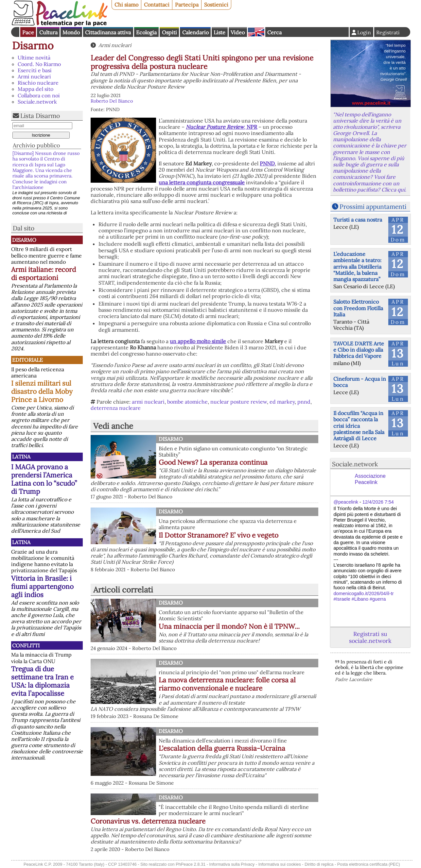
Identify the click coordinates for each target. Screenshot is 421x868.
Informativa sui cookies (280, 864)
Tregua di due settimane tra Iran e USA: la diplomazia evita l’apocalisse (42, 681)
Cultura (48, 32)
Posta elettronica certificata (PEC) (369, 864)
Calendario (195, 32)
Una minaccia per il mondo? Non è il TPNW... (229, 626)
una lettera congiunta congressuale (202, 182)
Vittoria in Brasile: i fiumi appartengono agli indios (42, 586)
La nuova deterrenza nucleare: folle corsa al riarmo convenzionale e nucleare (227, 684)
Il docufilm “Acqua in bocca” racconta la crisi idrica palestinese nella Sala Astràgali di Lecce (359, 426)
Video (238, 32)
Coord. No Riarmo (39, 64)
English (256, 32)
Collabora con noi (39, 95)
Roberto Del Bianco (112, 101)
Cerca (274, 32)
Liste (219, 32)
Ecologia (146, 32)
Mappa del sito (35, 89)
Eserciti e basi (35, 70)
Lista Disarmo (40, 116)
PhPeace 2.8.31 (191, 864)
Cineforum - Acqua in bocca (360, 382)
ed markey (282, 402)
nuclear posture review (239, 402)
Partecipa (187, 5)
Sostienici (216, 5)
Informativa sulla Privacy (232, 864)
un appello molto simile (198, 341)
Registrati (388, 32)
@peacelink (346, 502)
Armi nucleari (34, 76)
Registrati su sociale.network (370, 637)
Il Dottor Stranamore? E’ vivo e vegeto (219, 535)
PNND (267, 163)
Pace (28, 32)
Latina (21, 457)
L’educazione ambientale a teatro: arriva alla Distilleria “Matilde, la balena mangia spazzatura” (357, 267)
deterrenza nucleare (116, 408)
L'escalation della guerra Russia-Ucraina (222, 748)
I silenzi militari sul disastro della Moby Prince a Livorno (42, 391)
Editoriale (27, 360)
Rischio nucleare (38, 83)
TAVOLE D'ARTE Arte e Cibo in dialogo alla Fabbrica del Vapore (359, 350)
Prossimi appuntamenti (373, 207)
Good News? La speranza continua (213, 462)
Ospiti (169, 32)
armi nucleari (148, 402)
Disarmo (33, 46)
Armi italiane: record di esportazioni (44, 274)
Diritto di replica (319, 864)
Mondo (71, 32)
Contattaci (157, 5)
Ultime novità (34, 58)
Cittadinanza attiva (108, 32)
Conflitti (26, 645)
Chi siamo (126, 5)
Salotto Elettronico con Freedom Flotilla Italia (358, 308)
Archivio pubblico (36, 145)
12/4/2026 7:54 (378, 502)
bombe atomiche (187, 402)
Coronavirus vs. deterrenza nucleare (148, 821)
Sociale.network (37, 102)
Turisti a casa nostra (358, 220)
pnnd (304, 402)
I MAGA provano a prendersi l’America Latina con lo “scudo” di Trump (44, 479)
